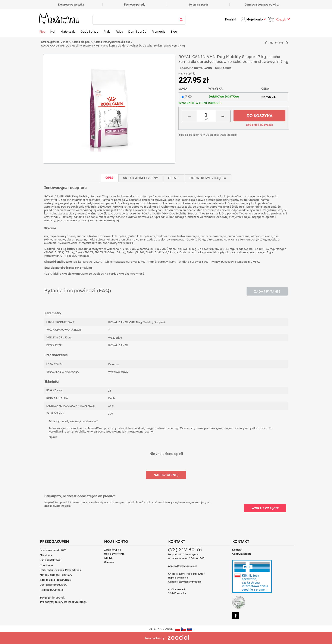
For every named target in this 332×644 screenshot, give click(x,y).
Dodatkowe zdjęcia (208, 178)
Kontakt (231, 19)
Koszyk (108, 558)
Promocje (158, 32)
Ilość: (206, 119)
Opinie (174, 178)
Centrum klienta (242, 554)
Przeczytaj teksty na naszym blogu (64, 602)
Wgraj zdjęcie (265, 508)
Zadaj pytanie (267, 291)
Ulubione (109, 562)
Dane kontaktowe (50, 560)
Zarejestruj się (112, 550)
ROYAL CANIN (203, 68)
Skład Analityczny (141, 178)
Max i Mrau (46, 555)
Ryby (119, 32)
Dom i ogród (137, 32)
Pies (42, 32)
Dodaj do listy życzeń (259, 125)
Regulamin (46, 565)
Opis (109, 178)
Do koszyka (259, 116)
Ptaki (107, 32)
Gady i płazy (89, 32)
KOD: (218, 68)
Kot (53, 32)
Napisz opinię (187, 74)
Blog (174, 32)
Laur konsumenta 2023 (53, 550)
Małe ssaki (68, 32)
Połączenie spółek (52, 597)
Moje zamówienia (114, 554)
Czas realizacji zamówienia (55, 580)
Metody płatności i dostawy (56, 575)
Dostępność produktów (54, 585)
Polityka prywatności (52, 590)
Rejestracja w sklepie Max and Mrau (60, 570)
